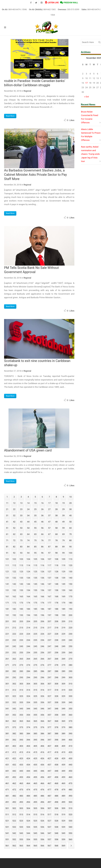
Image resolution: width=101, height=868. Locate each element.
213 (21, 628)
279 (63, 665)
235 (35, 640)
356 (42, 715)
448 (56, 771)
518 (56, 814)
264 (28, 659)
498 (56, 802)
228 (56, 634)
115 (35, 565)
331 (7, 702)
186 (42, 609)
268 (56, 659)
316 (42, 690)
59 (63, 528)
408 (56, 746)
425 (35, 758)
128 (56, 572)
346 (42, 709)
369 (63, 721)
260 (70, 653)
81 (7, 547)
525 (35, 821)
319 (63, 690)
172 (14, 603)
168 (56, 596)
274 (28, 665)
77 (49, 540)
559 (63, 839)
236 (42, 640)
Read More (10, 116)
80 (71, 540)
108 (56, 559)
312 (14, 690)
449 (63, 771)
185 (35, 609)
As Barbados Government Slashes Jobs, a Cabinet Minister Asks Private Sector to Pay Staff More (35, 175)
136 (42, 578)
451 (7, 777)
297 (49, 677)
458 (56, 777)
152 (14, 590)
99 (63, 553)
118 (56, 565)
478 (56, 790)
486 (42, 796)
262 (14, 659)
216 (42, 628)
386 (42, 733)
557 (49, 839)
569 (63, 846)
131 (7, 578)
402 (14, 746)
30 (71, 509)
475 (35, 790)
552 (14, 839)
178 (56, 603)
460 (70, 777)
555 (35, 839)
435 (35, 765)
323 (21, 696)
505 (35, 808)
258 (56, 653)
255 (35, 653)
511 (7, 814)
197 (49, 615)
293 (21, 677)
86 (42, 547)
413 (21, 752)
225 (35, 634)
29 (63, 509)
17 (49, 503)
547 (49, 833)
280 (70, 665)
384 (28, 733)
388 (56, 733)
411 (7, 752)
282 (14, 671)
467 (49, 783)
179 (63, 603)
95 (35, 553)
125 (35, 572)
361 (7, 721)
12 (14, 503)
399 (63, 740)
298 (56, 677)
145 (35, 584)
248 (56, 646)
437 (49, 765)
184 (28, 609)
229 (63, 634)
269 (63, 659)
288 (56, 671)
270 (70, 659)
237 (49, 640)
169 (63, 596)
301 (7, 684)
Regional (27, 91)
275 (35, 665)
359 (63, 715)
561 (7, 846)
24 (28, 509)
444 (28, 771)
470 (70, 783)
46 (42, 522)
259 (63, 653)
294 (28, 677)
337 (49, 702)
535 (35, 827)
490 (70, 796)
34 (28, 515)
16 (42, 503)
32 (14, 515)
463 (21, 783)
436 (42, 765)
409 (63, 746)
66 (42, 534)
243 (21, 646)
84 (28, 547)
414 (28, 752)
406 (42, 746)
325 (35, 696)
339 (63, 702)
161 (7, 596)
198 (56, 615)
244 (28, 646)
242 (14, 646)
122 (14, 572)
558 (56, 839)
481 (7, 796)
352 (14, 715)
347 (49, 709)
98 (56, 553)
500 (70, 802)
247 (49, 646)
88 (56, 547)
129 (63, 572)
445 (35, 771)
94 (28, 553)
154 (28, 590)
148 (56, 584)
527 (49, 821)
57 (49, 528)
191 (7, 615)
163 (21, 596)
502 (14, 808)
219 (63, 628)
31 (7, 515)
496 (42, 802)
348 (56, 709)
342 (14, 709)
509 (63, 808)
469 (63, 783)
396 (42, 740)
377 (49, 727)
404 (28, 746)
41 (7, 522)
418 (56, 752)
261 (7, 659)
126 (42, 572)
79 (63, 540)
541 (7, 833)
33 (21, 515)
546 (42, 833)
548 (56, 833)
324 (28, 696)
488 (56, 796)
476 (42, 790)
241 (7, 646)
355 (35, 715)
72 (14, 540)
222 (14, 634)
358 (56, 715)
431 (7, 765)
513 (21, 814)
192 (14, 615)
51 (7, 528)
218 (56, 628)
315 (35, 690)
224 (28, 634)
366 (42, 721)
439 (63, 765)
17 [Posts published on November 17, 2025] (87, 83)
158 (56, 590)
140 (70, 578)
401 (7, 746)
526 (42, 821)
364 (28, 721)
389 (63, 733)
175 (35, 603)
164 (28, 596)
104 (28, 559)
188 (56, 609)
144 (28, 584)
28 (56, 509)
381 (7, 733)
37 (49, 515)
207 (49, 621)
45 (35, 522)
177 (49, 603)
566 (42, 846)
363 (21, 721)
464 (28, 783)
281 (7, 671)
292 (14, 677)
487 (49, 796)
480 (70, 790)
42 (14, 522)
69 (63, 534)
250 (70, 646)
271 (7, 665)
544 (28, 833)
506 (42, 808)
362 (14, 721)
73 (21, 540)
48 (56, 522)
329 (63, 696)
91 (7, 553)
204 (28, 621)
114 (28, 565)
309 (63, 684)
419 (63, 752)
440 (70, 765)
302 (14, 684)
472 (14, 790)
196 (42, 615)
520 (70, 814)
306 (42, 684)
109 (63, 559)
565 (35, 846)
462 (14, 783)
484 (28, 796)
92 (14, 553)
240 (70, 640)
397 (49, 740)
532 (14, 827)
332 (14, 702)
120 (70, 565)
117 (49, 565)
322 (14, 696)
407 (49, 746)
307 (49, 684)
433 (21, 765)
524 (28, 821)
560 (70, 839)
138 (56, 578)
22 (14, 509)
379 (63, 727)
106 (42, 559)
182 (14, 609)
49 (63, 522)
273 (21, 665)
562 (14, 846)
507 (49, 808)
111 (7, 565)
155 (35, 590)
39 (63, 515)
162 (14, 596)
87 (49, 547)
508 (56, 808)
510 (70, 808)
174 (28, 603)
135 (35, 578)
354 (28, 715)
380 (70, 727)
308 (56, 684)
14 (28, 503)
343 (21, 709)
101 (7, 559)
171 (7, 603)
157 (49, 590)
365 (35, 721)
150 (70, 584)
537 (49, 827)
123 (21, 572)
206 (42, 621)
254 (28, 653)
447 (49, 771)
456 (42, 777)
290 (70, 671)
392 (14, 740)
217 (49, 628)
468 (56, 783)
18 (56, 503)
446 (42, 771)
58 (56, 528)
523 (21, 821)
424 (28, 758)
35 (35, 515)
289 (63, 671)
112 (14, 565)
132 (14, 578)
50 (71, 522)
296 (42, 677)
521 (7, 821)
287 (49, 671)
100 (70, 553)
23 (21, 509)
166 (42, 596)
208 (56, 621)
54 (28, 528)
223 (21, 634)
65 (35, 534)
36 (42, 515)
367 (49, 721)
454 (28, 777)
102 (14, 559)
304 (28, 684)
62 (14, 534)
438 (56, 765)
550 (70, 833)
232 (14, 640)
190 (70, 609)
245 (35, 646)
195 (35, 615)
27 (49, 509)
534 (28, 827)
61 (7, 534)
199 (63, 615)
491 (7, 802)
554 (28, 839)
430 (70, 758)
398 (56, 740)
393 (21, 740)
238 (56, 640)
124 (28, 572)
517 (49, 814)
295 (35, 677)
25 (35, 509)
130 (70, 572)
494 (28, 802)
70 (71, 534)
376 (42, 727)
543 (21, 833)
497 (49, 802)
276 (42, 665)
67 (49, 534)
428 (56, 758)
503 (21, 808)
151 (7, 590)
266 (42, 659)
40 (71, 515)
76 (42, 540)
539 (63, 827)
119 (63, 565)
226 (42, 634)
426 (42, 758)
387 (49, 733)
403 (21, 746)
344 (28, 709)
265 (35, 659)
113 (21, 565)
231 (7, 640)
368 (56, 721)
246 (42, 646)
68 (56, 534)
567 (49, 846)
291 (7, 677)
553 (21, 839)
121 (7, 572)
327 (49, 696)
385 (35, 733)
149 (63, 584)
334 (28, 702)
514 (28, 814)
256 (42, 653)
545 (35, 833)
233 (21, 640)
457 (49, 777)
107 (49, 559)
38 (56, 515)
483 (21, 796)
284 (28, 671)
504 (28, 808)
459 (63, 777)
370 (70, 721)
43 (21, 522)
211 (7, 628)
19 (63, 503)
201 (7, 621)
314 (28, 690)
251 (7, 653)
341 (7, 709)
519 (63, 814)
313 (21, 690)
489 (63, 796)
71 (7, 540)
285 (35, 671)
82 (14, 547)
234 (28, 640)
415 (35, 752)
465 (35, 783)
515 (35, 814)
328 (56, 696)
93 (21, 553)
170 (70, 596)
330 (70, 696)
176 (42, 603)
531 (7, 827)
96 (42, 553)
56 (42, 528)
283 (21, 671)
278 (56, 665)
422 (14, 758)
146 (42, 584)
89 (63, 547)
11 (7, 503)
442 (14, 771)
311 (7, 690)
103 (21, 559)
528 (56, 821)
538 (56, 827)
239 (63, 640)
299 (63, 677)
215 (35, 628)
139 (63, 578)
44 (28, 522)
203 (21, 621)
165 (35, 596)
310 (70, 684)
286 (42, 671)
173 (21, 603)
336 (42, 702)
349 (63, 709)
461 (7, 783)
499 (63, 802)
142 (14, 584)
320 (70, 690)
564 (28, 846)
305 (35, 684)
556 (42, 839)
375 (35, 727)
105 (35, 559)
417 (49, 752)
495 (35, 802)
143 (21, 584)
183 (21, 609)
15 (35, 503)
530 (70, 821)
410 (70, 746)
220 (70, 628)
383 (21, 733)
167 (49, 596)
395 (35, 740)
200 (70, 615)
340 (70, 702)
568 (56, 846)
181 (7, 609)
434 (28, 765)
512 (14, 814)
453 (21, 777)
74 (28, 540)
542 (14, 833)
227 (49, 634)
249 (63, 646)
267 (49, 659)
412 (14, 752)
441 (7, 771)
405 (35, 746)
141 (7, 584)
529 (63, 821)
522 (14, 821)
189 (63, 609)
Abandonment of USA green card (28, 450)
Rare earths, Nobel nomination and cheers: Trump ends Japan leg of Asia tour (90, 154)
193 (21, 615)
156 (42, 590)
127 (49, 572)
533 (21, 827)
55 (35, 528)
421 (7, 758)
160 (70, 590)
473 (21, 790)
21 (7, 509)
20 (71, 503)
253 (21, 653)
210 (70, 621)
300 (70, 677)
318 (56, 690)
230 (70, 634)
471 (7, 790)
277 (49, 665)
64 (28, 534)
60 (71, 528)
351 (7, 715)
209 (63, 621)
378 (56, 727)
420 (70, 752)
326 (42, 696)
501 (7, 808)
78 (56, 540)
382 (14, 733)
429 (63, 758)
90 (71, 547)
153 (21, 590)
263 (21, 659)
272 (14, 665)
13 (21, 503)
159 (63, 590)
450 (70, 771)
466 (42, 783)
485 (35, 796)
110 (70, 559)
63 (21, 534)
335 (35, 702)
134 (28, 578)
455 (35, 777)
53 (21, 528)
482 (14, 796)
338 (56, 702)
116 (42, 565)
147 (49, 584)
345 (35, 709)
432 (14, 765)
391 (7, 740)
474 (28, 790)
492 (14, 802)
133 (21, 578)
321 (7, 696)
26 (42, 509)
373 (21, 727)
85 (35, 547)
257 (49, 653)
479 (63, 790)
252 (14, 653)
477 (49, 790)
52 (14, 528)
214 (28, 628)
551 (7, 839)
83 (21, 547)
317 (49, 690)
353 (21, 715)
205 (35, 621)
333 (21, 702)
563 (21, 846)
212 (14, 628)
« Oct (86, 97)
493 (21, 802)
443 (21, 771)
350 (70, 709)
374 (28, 727)
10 (71, 497)
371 (7, 727)
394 (28, 740)
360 (70, 715)
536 (42, 827)
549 (63, 833)
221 (7, 634)
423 (21, 758)
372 (14, 727)
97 (49, 553)
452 (14, 777)
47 (49, 522)
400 (70, 740)
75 (35, 540)
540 (70, 827)
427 (49, 758)
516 (42, 814)
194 (28, 615)
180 (70, 603)
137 (49, 578)
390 (70, 733)
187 (49, 609)
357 (49, 715)
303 (21, 684)
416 (42, 752)
